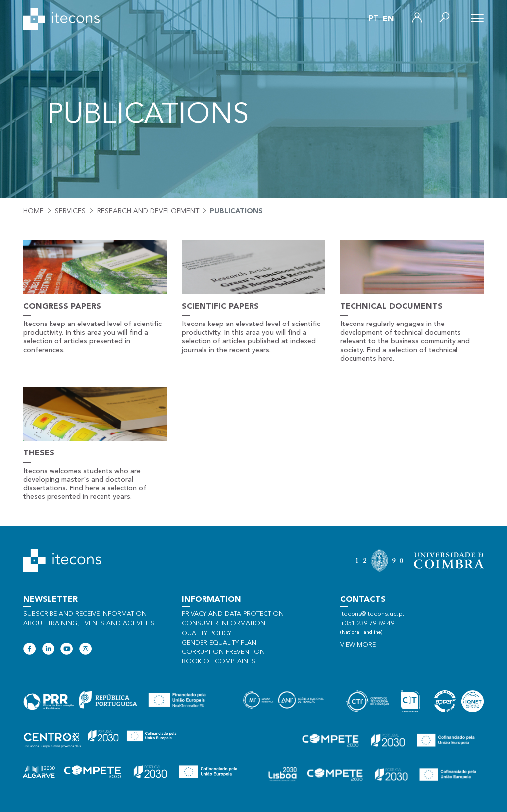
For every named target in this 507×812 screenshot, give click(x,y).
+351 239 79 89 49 (367, 623)
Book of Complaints (219, 662)
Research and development (148, 211)
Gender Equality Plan (219, 643)
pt (374, 19)
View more (358, 645)
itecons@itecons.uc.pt (372, 614)
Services (70, 211)
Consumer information (224, 623)
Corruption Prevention (223, 652)
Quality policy (206, 633)
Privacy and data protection (233, 614)
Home (33, 211)
